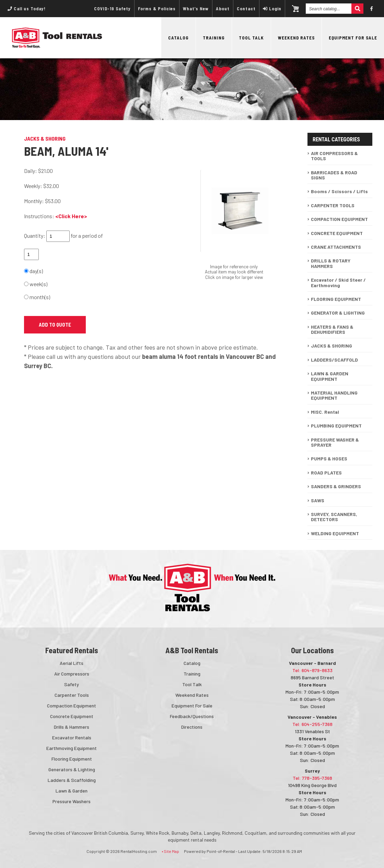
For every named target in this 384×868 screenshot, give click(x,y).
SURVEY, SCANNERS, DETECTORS (334, 517)
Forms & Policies (157, 9)
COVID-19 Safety (112, 9)
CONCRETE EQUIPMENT (337, 233)
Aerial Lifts (72, 663)
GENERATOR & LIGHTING (338, 313)
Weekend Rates (296, 38)
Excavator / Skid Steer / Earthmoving (338, 282)
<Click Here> (71, 216)
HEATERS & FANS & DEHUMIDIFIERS (332, 329)
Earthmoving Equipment (72, 748)
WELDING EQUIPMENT (335, 533)
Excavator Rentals (72, 737)
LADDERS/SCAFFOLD (334, 360)
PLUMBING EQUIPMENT (336, 426)
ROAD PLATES (326, 473)
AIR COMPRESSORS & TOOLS (334, 156)
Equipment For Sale (353, 38)
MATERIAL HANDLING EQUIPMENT (334, 395)
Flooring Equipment (72, 759)
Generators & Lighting (72, 769)
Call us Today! (27, 9)
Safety (72, 684)
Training (214, 38)
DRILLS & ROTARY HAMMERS (331, 263)
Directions (192, 727)
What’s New (196, 9)
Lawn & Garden (72, 791)
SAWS (318, 500)
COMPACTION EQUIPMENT (339, 219)
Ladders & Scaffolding (72, 780)
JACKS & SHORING (331, 346)
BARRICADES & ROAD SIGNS (334, 175)
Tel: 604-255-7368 (312, 724)
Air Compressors (72, 674)
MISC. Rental (325, 412)
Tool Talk (251, 38)
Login (272, 9)
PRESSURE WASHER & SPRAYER (335, 442)
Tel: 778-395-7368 (312, 778)
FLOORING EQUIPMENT (336, 299)
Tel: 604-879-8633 (312, 670)
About (223, 9)
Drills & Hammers (72, 727)
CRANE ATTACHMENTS (336, 247)
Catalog (178, 38)
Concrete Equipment (72, 716)
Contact (246, 9)
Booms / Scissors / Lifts (339, 191)
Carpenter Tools (72, 695)
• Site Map (170, 851)
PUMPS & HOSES (329, 459)
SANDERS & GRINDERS (336, 486)
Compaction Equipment (72, 706)
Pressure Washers (72, 801)
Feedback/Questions (192, 716)
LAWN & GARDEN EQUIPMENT (330, 376)
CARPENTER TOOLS (333, 205)
